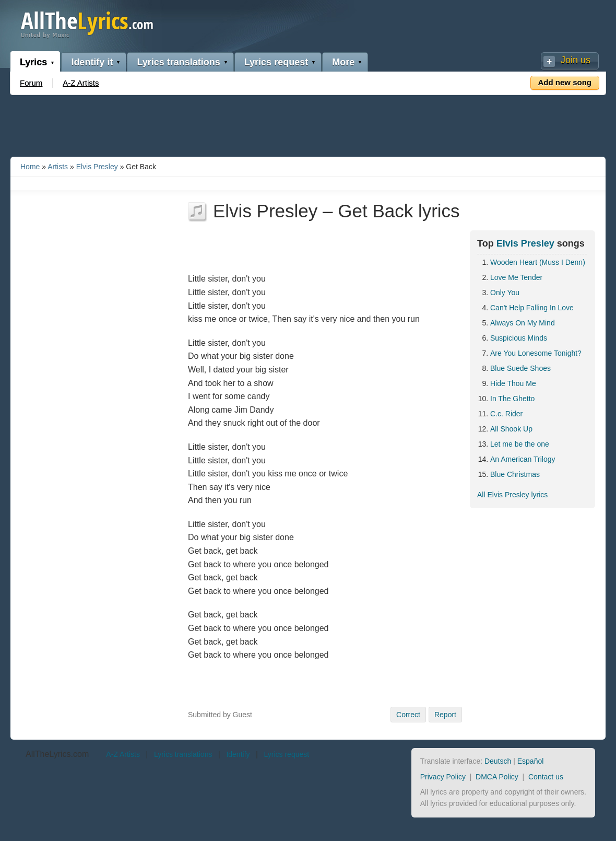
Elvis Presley (97, 167)
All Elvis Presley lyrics (512, 495)
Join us (576, 60)
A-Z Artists (81, 83)
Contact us (546, 777)
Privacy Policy (443, 777)
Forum (31, 83)
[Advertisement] (308, 124)
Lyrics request (276, 62)
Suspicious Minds (519, 338)
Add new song (565, 82)
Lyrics (33, 62)
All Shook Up (511, 429)
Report (445, 715)
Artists (58, 167)
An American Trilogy (523, 459)
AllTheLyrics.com (57, 754)
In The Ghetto (512, 399)
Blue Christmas (515, 474)
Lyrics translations (178, 62)
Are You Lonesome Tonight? (536, 353)
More (343, 62)
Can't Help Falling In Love (532, 308)
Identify (238, 754)
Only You (505, 293)
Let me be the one (520, 444)
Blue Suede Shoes (520, 368)
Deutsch (498, 761)
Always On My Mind (523, 323)
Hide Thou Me (513, 383)
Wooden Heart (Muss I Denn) (538, 262)
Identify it (92, 62)
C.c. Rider (506, 414)
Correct (408, 715)
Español (531, 761)
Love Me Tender (516, 277)
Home (30, 167)
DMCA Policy (497, 777)
